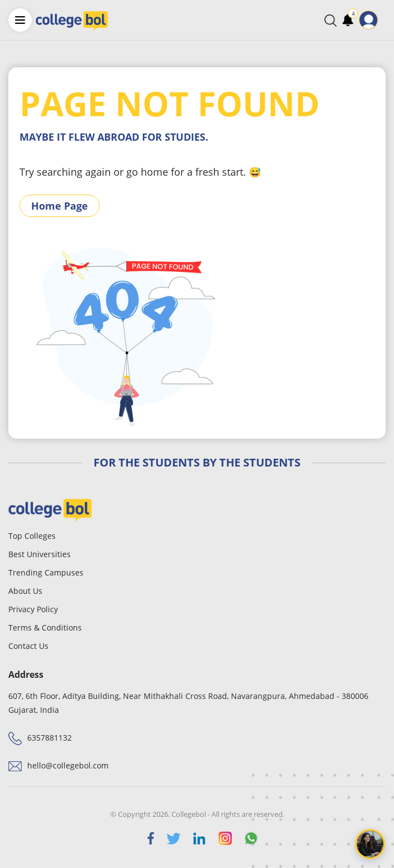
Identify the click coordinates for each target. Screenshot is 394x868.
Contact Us (28, 646)
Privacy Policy (33, 609)
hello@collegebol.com (68, 765)
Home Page (60, 206)
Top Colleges (32, 536)
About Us (25, 591)
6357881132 (50, 738)
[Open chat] (370, 844)
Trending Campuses (46, 572)
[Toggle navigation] (385, 20)
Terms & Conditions (45, 628)
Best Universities (40, 554)
